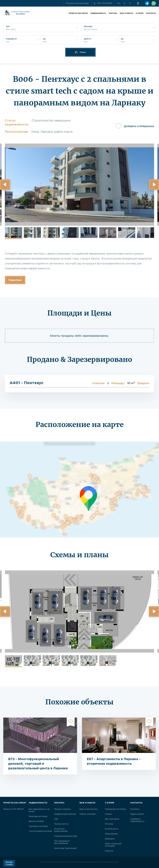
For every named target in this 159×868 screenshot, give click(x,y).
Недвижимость (98, 13)
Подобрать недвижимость (137, 820)
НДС (56, 819)
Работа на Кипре (88, 814)
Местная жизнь (112, 819)
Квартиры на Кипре (38, 816)
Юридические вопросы (65, 814)
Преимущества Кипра (115, 809)
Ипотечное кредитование (61, 830)
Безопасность (112, 829)
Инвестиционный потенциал (113, 845)
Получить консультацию (77, 3)
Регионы (109, 824)
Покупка (113, 13)
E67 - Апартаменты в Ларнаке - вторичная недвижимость (114, 761)
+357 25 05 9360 (103, 3)
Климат (109, 814)
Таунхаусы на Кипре (38, 826)
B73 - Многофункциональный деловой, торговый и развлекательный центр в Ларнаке (38, 764)
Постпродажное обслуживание (62, 842)
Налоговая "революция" (66, 848)
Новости (109, 851)
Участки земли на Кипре (40, 831)
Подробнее (15, 280)
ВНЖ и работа (126, 13)
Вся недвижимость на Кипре (39, 810)
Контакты (151, 13)
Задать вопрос (137, 814)
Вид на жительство (89, 809)
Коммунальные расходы (66, 836)
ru (119, 3)
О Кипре (140, 13)
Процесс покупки (62, 809)
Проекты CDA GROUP (78, 13)
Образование (111, 834)
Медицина (110, 839)
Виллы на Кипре (36, 821)
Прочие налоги (61, 824)
